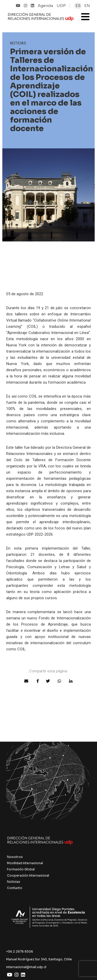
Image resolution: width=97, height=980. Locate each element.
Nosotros (15, 857)
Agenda (45, 6)
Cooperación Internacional (28, 875)
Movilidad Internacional (25, 863)
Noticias (14, 882)
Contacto (15, 888)
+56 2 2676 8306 (20, 951)
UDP (61, 6)
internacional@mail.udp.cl (26, 967)
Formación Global (21, 869)
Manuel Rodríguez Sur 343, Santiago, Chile (39, 959)
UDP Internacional (41, 19)
